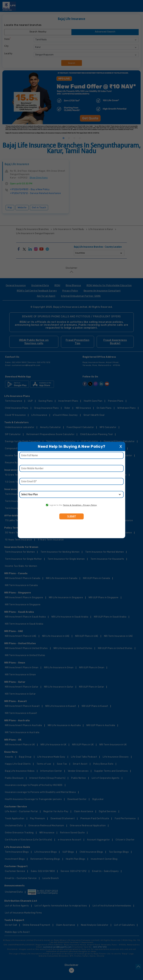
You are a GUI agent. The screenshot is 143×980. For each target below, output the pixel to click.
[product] (71, 494)
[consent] (47, 505)
